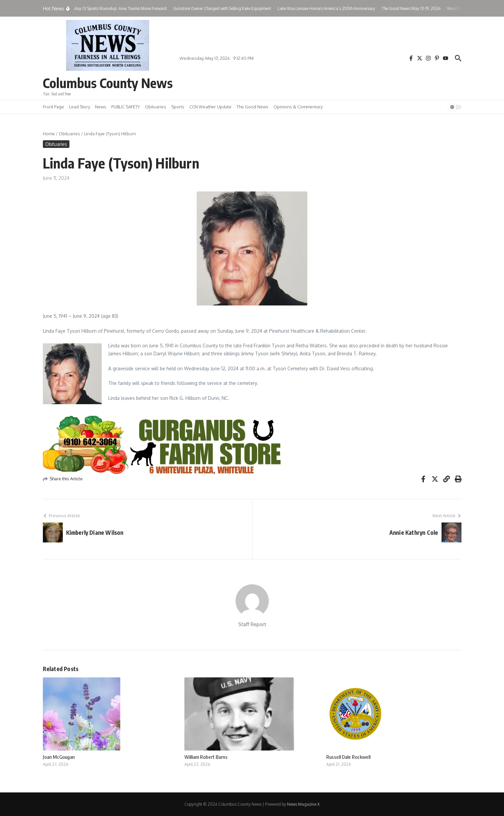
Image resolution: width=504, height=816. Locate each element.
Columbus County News (108, 83)
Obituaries (155, 107)
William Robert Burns (206, 757)
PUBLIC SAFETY (126, 107)
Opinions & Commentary (298, 107)
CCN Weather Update (210, 107)
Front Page (53, 107)
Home (49, 134)
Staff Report (252, 624)
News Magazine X (303, 804)
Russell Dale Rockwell (348, 757)
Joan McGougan (59, 757)
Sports (178, 107)
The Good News (252, 107)
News (101, 107)
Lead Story (80, 107)
